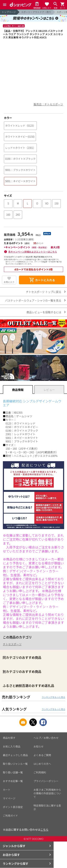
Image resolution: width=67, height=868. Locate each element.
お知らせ (39, 746)
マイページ (9, 798)
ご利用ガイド (10, 816)
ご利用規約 (40, 772)
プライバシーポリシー (46, 781)
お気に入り (9, 282)
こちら (44, 830)
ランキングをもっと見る (53, 697)
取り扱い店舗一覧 (13, 772)
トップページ (9, 12)
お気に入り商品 (12, 746)
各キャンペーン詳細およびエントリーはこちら (33, 252)
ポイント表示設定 (13, 807)
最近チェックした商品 (15, 755)
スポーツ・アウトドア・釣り (36, 12)
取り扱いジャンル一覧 (15, 764)
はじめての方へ (42, 764)
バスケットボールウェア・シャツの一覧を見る (33, 300)
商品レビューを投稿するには (44, 312)
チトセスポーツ (12, 644)
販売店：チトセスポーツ (48, 104)
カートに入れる (42, 280)
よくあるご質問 (42, 755)
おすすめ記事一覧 (13, 781)
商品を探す (9, 738)
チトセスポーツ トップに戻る (44, 292)
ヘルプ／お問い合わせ (46, 738)
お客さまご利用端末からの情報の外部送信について (47, 793)
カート (7, 790)
